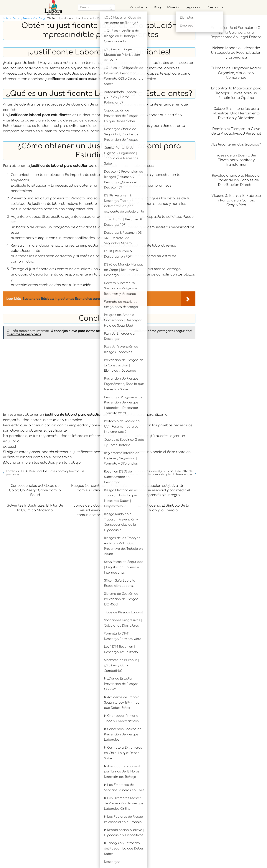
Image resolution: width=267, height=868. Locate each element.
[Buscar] (111, 9)
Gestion (214, 7)
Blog (157, 7)
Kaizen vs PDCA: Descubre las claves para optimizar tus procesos (45, 473)
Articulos (137, 7)
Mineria (173, 7)
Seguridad (193, 7)
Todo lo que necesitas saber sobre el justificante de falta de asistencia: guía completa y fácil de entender (150, 473)
